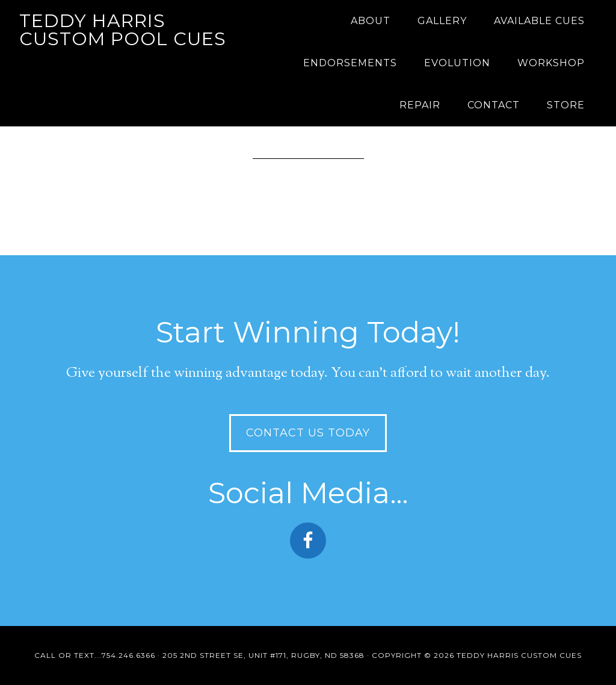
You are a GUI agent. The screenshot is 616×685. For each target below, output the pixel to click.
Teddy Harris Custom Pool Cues (123, 30)
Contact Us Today (308, 433)
